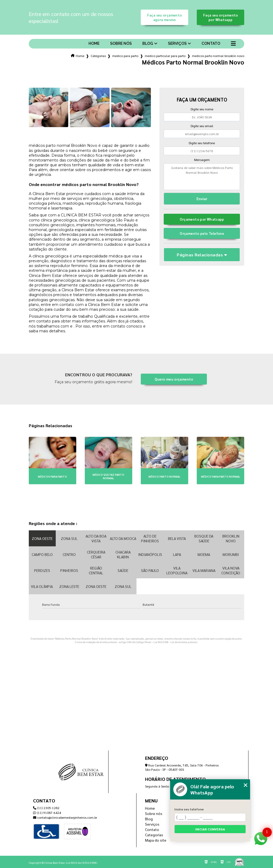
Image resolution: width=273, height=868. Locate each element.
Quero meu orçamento (174, 379)
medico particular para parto (165, 56)
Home (94, 43)
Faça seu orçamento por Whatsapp (221, 17)
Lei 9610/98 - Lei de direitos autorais (175, 642)
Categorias (98, 56)
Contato (211, 43)
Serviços (177, 43)
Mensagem (202, 160)
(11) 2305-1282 (46, 808)
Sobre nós (121, 43)
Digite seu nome (202, 109)
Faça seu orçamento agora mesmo (165, 17)
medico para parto (125, 56)
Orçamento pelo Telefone (202, 233)
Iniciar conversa (210, 829)
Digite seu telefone (202, 143)
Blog (148, 43)
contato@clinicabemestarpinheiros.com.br (65, 817)
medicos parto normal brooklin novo (218, 56)
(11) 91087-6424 (47, 813)
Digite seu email (202, 126)
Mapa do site (156, 840)
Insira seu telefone (189, 809)
